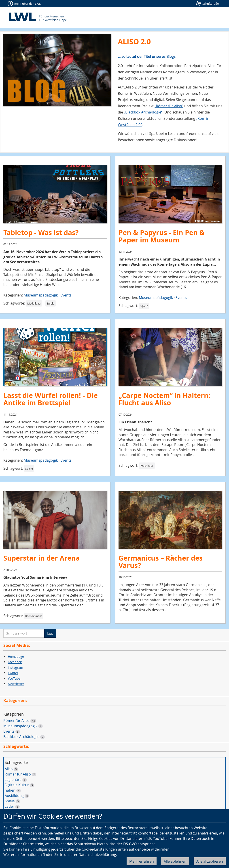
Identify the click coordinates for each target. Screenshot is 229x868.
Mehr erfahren (142, 861)
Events (66, 295)
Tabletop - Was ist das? (41, 232)
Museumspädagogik (41, 295)
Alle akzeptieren (210, 861)
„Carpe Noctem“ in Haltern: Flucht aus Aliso (164, 399)
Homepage (16, 657)
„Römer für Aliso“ (169, 106)
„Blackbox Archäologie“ (143, 112)
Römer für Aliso (16, 721)
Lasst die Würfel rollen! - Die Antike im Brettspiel (51, 399)
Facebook (15, 662)
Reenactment (34, 616)
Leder (10, 806)
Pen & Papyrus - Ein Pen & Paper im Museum (162, 236)
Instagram (15, 667)
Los (50, 633)
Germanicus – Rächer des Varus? (161, 562)
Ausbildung (14, 796)
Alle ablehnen (175, 861)
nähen (10, 790)
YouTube (14, 678)
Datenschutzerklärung (97, 855)
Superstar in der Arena (42, 558)
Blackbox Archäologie (21, 737)
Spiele (51, 303)
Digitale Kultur (17, 785)
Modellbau (34, 303)
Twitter (13, 673)
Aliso (9, 769)
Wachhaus (147, 466)
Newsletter (16, 684)
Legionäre (13, 780)
